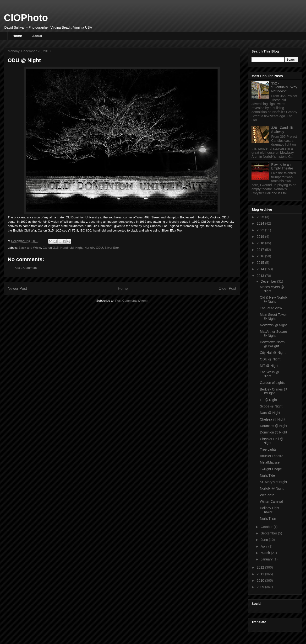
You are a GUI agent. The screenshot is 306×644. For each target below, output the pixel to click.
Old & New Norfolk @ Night (274, 299)
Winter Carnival (271, 501)
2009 (261, 587)
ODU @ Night (270, 359)
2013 (261, 276)
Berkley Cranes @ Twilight (273, 391)
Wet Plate (267, 495)
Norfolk (89, 248)
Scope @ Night (271, 406)
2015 (261, 263)
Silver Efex (112, 248)
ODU (99, 248)
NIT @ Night (269, 366)
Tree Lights (268, 449)
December (269, 281)
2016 (261, 256)
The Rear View (271, 308)
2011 (261, 574)
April (264, 546)
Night (79, 248)
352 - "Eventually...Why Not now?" (284, 87)
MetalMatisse (270, 462)
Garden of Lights (272, 383)
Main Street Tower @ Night (273, 317)
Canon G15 (51, 248)
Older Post (227, 288)
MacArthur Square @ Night (273, 334)
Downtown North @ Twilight (272, 344)
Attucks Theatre (272, 456)
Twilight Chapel (271, 469)
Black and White (30, 248)
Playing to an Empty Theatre (282, 166)
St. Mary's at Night (273, 482)
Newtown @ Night (273, 325)
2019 (261, 237)
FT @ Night (268, 400)
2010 (261, 581)
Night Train (268, 518)
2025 (261, 217)
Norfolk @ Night (272, 488)
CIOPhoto (26, 18)
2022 (261, 230)
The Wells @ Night (269, 374)
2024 (261, 223)
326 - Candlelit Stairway (282, 130)
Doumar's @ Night (273, 426)
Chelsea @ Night (273, 419)
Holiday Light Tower (270, 510)
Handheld (67, 248)
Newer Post (17, 288)
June (265, 540)
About (37, 36)
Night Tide (267, 475)
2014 (261, 269)
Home (17, 36)
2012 (261, 567)
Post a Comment (25, 268)
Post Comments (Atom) (131, 301)
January (267, 559)
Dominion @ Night (273, 432)
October (267, 527)
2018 (261, 243)
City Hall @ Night (273, 353)
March (266, 553)
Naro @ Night (270, 413)
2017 (261, 250)
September (269, 533)
